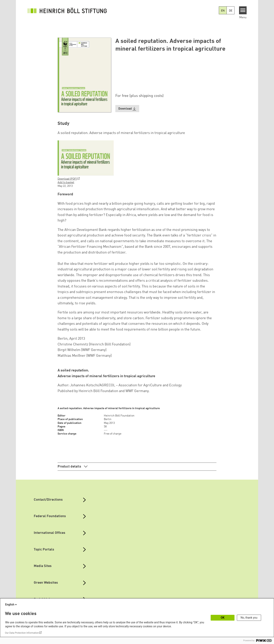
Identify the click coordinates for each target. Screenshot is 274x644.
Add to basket (66, 182)
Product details (70, 467)
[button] (127, 109)
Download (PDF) (67, 179)
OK (223, 618)
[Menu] (243, 10)
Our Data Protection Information (22, 633)
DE (231, 11)
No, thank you (249, 618)
